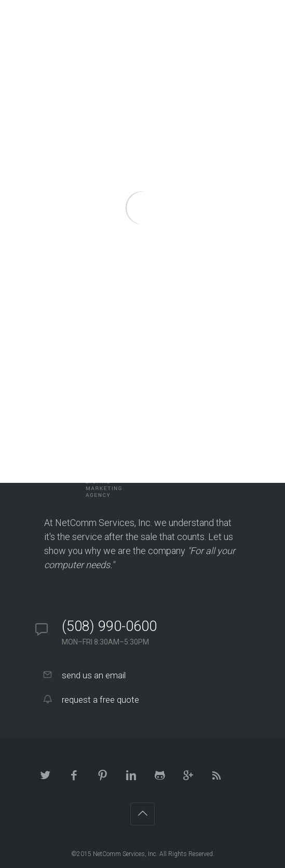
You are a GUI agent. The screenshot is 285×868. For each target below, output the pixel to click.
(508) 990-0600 (109, 626)
